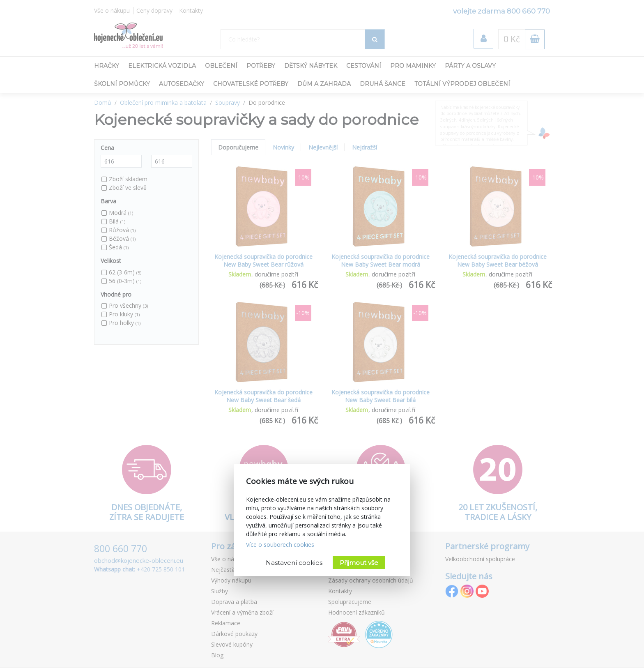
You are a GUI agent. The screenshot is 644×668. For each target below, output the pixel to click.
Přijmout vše (359, 563)
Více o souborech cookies (280, 545)
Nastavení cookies (294, 563)
